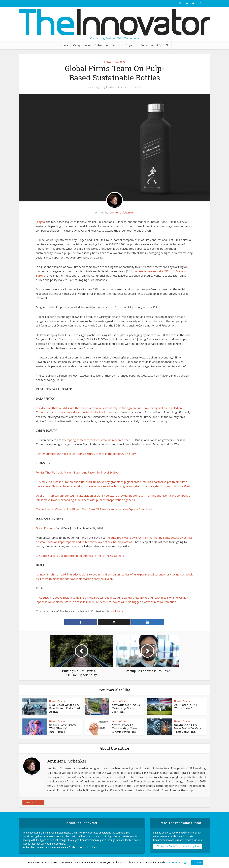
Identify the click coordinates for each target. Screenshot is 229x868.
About (117, 45)
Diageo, (41, 222)
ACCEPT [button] (197, 862)
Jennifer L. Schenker (117, 87)
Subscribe (101, 45)
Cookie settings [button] (178, 862)
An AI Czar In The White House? (186, 706)
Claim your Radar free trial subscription (178, 846)
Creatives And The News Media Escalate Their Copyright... (188, 728)
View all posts (33, 802)
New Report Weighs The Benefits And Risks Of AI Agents (65, 708)
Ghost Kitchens (45, 528)
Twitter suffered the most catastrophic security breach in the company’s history (86, 454)
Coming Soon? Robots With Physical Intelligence (63, 728)
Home (64, 45)
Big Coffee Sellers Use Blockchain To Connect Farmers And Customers (80, 556)
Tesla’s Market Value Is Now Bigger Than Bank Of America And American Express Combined (94, 509)
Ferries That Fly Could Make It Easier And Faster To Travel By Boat (78, 473)
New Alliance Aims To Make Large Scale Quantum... (126, 708)
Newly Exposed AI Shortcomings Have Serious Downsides (124, 728)
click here (117, 611)
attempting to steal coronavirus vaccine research (92, 440)
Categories (80, 45)
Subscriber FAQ (151, 45)
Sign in (131, 45)
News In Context (115, 62)
